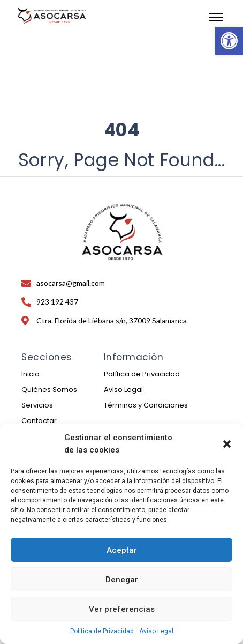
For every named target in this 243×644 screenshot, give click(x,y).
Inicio (31, 374)
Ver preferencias (122, 609)
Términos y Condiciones (146, 405)
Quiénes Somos (49, 390)
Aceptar (122, 550)
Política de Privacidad (102, 631)
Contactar (39, 421)
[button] (229, 41)
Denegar (122, 580)
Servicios (37, 405)
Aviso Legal (156, 631)
